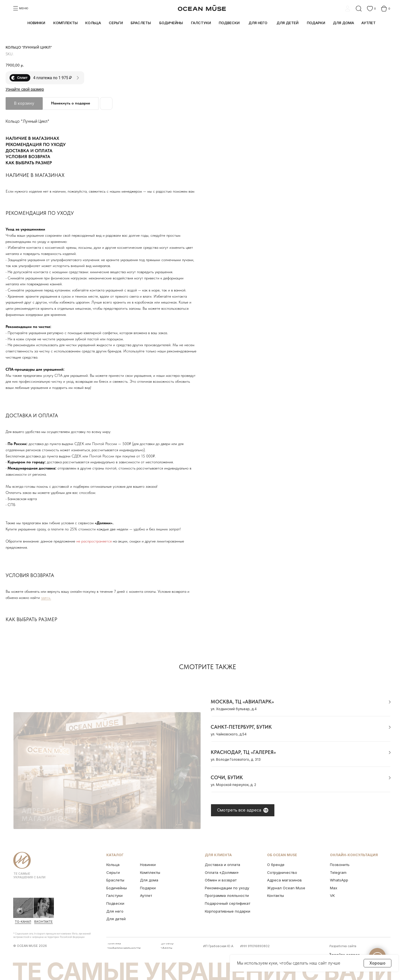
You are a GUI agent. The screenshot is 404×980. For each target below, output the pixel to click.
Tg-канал (23, 922)
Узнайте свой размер (25, 89)
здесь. (46, 598)
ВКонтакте (43, 922)
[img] (23, 908)
